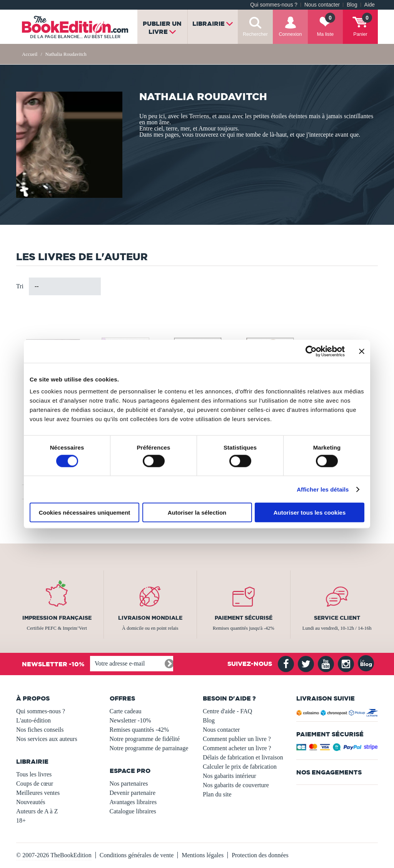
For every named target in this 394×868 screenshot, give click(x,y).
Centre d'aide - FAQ (227, 711)
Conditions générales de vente (137, 855)
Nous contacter (322, 5)
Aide (370, 5)
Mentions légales (203, 855)
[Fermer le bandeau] (362, 351)
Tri (20, 286)
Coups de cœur (35, 784)
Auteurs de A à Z (37, 811)
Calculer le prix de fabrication (240, 767)
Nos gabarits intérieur (230, 776)
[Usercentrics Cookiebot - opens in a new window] (311, 351)
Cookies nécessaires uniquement (85, 513)
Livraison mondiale (150, 618)
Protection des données (260, 855)
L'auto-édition (33, 720)
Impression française (57, 618)
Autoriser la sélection (197, 513)
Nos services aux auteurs (47, 739)
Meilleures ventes (38, 793)
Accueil (30, 54)
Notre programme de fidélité (145, 739)
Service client (337, 618)
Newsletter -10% (130, 720)
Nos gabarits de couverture (236, 785)
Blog (352, 5)
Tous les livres (34, 774)
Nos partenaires (129, 784)
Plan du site (217, 794)
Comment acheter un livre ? (237, 748)
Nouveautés (31, 802)
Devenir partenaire (133, 793)
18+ (21, 820)
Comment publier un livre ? (237, 739)
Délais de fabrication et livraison (243, 757)
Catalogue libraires (133, 811)
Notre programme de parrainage (149, 748)
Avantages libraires (133, 802)
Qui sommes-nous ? (274, 5)
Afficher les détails (323, 489)
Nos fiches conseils (40, 730)
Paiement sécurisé (244, 618)
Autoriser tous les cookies (310, 513)
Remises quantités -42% (139, 730)
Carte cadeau (126, 711)
